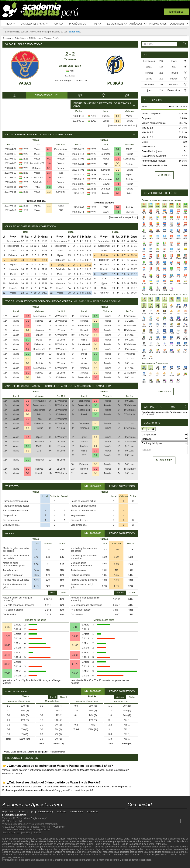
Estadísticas (117, 24)
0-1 (49, 149)
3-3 (96, 349)
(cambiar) (149, 414)
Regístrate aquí (39, 818)
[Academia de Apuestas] (159, 821)
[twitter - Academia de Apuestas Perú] (131, 813)
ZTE (61, 210)
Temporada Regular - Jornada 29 (70, 81)
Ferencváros (61, 149)
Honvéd (61, 159)
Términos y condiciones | (15, 830)
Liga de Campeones (131, 844)
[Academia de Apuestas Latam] (166, 821)
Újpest (37, 206)
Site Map (7, 821)
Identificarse (176, 12)
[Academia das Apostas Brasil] (145, 821)
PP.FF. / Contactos (55, 827)
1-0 (28, 340)
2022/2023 (70, 76)
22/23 (93, 116)
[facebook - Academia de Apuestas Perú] (145, 813)
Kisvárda (61, 192)
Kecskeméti (37, 178)
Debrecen (37, 168)
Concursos (179, 24)
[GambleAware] (12, 865)
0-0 (117, 163)
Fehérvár (37, 182)
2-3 (49, 173)
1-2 (117, 179)
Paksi (61, 173)
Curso (59, 24)
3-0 (49, 163)
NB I (70, 71)
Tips (97, 24)
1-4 (49, 154)
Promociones (158, 24)
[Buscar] (183, 44)
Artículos (138, 24)
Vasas (25, 83)
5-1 (117, 175)
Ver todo (164, 175)
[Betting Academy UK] (173, 821)
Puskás (115, 83)
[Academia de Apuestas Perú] (131, 821)
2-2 (49, 192)
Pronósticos (78, 24)
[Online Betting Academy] (152, 821)
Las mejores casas (35, 24)
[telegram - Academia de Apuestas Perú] (152, 813)
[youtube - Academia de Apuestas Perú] (138, 813)
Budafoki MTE (37, 163)
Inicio (10, 24)
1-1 (117, 116)
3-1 (49, 168)
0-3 (117, 159)
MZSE (37, 154)
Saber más (74, 32)
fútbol (101, 839)
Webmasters (51, 824)
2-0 (49, 178)
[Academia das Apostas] (138, 821)
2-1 (49, 182)
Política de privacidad (39, 830)
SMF (20, 821)
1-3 (117, 189)
